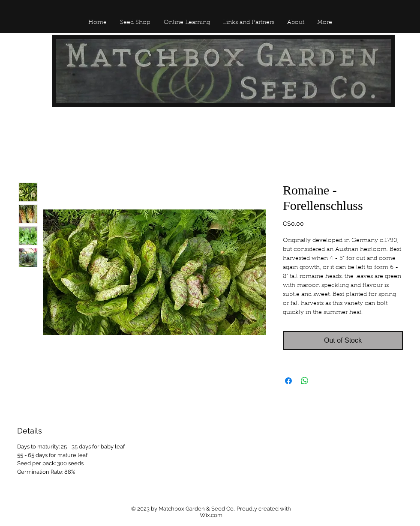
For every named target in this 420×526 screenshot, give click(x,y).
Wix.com (211, 515)
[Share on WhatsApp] (305, 381)
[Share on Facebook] (288, 381)
